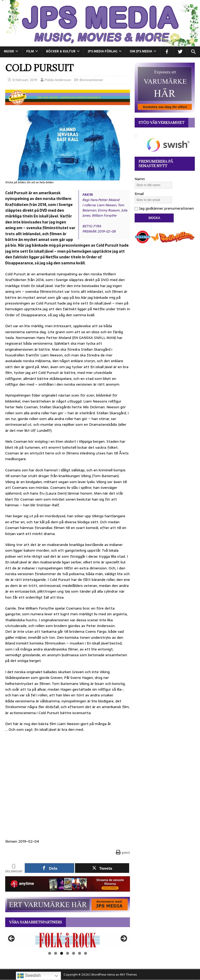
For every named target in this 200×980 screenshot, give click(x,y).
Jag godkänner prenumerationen (164, 208)
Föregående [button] (12, 939)
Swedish (29, 976)
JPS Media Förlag (103, 51)
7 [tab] (86, 953)
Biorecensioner (91, 80)
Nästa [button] (123, 939)
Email (139, 194)
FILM (30, 51)
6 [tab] (80, 953)
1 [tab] (50, 953)
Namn (140, 179)
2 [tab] (56, 953)
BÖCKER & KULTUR (61, 51)
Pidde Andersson (58, 80)
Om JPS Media (141, 51)
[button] (193, 52)
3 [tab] (62, 953)
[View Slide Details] (68, 940)
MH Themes (128, 975)
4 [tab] (68, 953)
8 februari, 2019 (25, 80)
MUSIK (9, 51)
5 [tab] (74, 953)
